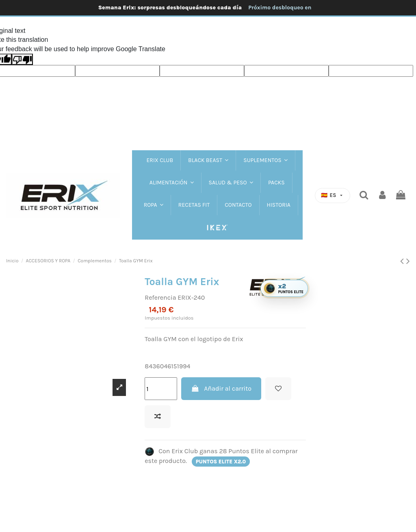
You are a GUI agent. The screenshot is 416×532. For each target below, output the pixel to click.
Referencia (160, 297)
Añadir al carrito (221, 388)
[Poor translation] (22, 59)
